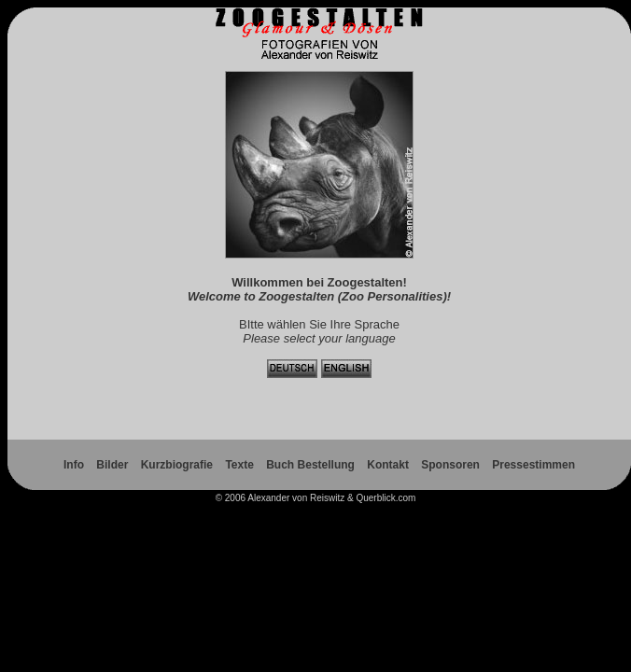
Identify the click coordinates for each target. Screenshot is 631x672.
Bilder (112, 465)
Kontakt (388, 465)
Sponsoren (450, 465)
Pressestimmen (533, 465)
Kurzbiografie (177, 465)
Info (74, 465)
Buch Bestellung (310, 465)
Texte (239, 465)
